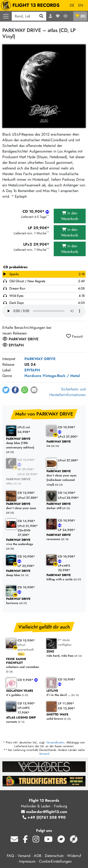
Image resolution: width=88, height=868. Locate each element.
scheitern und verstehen (24, 663)
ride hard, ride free (64, 654)
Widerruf (74, 856)
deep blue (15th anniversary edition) (24, 443)
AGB (38, 856)
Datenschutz (54, 856)
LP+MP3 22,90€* (64, 568)
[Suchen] (41, 16)
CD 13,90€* (26, 493)
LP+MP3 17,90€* (24, 710)
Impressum (27, 861)
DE (72, 5)
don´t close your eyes (24, 506)
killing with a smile (64, 577)
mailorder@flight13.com (44, 812)
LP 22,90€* (26, 566)
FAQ (10, 856)
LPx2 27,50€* (68, 437)
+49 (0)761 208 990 (44, 817)
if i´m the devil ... (64, 693)
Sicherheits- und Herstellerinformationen (67, 392)
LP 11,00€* (66, 703)
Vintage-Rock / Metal (61, 376)
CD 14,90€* (67, 493)
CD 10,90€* (67, 427)
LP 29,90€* (26, 469)
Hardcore (33, 376)
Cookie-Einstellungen (55, 861)
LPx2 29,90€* (28, 474)
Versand (44, 754)
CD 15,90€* (26, 640)
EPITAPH (32, 370)
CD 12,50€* (67, 708)
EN (81, 5)
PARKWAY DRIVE (40, 359)
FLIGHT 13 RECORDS (31, 5)
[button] (6, 390)
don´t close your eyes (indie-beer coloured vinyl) (64, 478)
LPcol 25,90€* (68, 498)
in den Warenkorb (70, 216)
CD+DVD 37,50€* (24, 533)
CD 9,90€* (26, 680)
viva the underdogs (24, 542)
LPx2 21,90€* (28, 526)
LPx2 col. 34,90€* (24, 429)
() (80, 16)
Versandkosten (55, 742)
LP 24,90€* (67, 530)
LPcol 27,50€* (68, 460)
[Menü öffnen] (6, 16)
